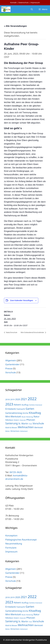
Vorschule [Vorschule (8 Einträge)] (38, 423)
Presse (9, 368)
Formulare (11, 548)
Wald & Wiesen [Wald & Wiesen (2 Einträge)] (11, 427)
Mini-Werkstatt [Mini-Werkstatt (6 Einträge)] (13, 416)
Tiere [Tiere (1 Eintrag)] (30, 424)
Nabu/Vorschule (11, 332)
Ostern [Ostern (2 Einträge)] (16, 420)
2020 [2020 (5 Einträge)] (18, 399)
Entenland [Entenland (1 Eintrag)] (39, 405)
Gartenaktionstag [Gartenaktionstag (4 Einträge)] (14, 413)
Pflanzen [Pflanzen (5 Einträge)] (31, 420)
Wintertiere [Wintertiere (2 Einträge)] (15, 431)
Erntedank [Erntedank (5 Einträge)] (11, 409)
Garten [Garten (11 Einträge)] (30, 409)
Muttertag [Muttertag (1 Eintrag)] (30, 417)
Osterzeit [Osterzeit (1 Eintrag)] (23, 420)
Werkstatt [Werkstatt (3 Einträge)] (39, 427)
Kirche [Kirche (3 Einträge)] (25, 413)
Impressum (35, 3)
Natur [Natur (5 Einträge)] (37, 417)
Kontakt (13, 3)
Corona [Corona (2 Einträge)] (32, 405)
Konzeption (11, 535)
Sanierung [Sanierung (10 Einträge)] (12, 423)
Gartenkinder (12, 364)
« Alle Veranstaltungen (15, 26)
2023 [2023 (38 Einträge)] (9, 404)
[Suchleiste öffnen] (32, 9)
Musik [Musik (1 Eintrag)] (24, 417)
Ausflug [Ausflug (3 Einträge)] (25, 405)
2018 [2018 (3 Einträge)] (7, 399)
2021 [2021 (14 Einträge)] (24, 399)
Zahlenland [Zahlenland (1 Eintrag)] (24, 431)
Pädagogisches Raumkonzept (21, 540)
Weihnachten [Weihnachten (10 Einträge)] (26, 427)
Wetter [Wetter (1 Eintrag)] (8, 431)
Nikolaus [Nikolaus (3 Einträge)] (9, 420)
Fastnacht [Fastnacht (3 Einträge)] (21, 409)
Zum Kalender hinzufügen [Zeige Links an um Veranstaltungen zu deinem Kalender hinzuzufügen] (22, 300)
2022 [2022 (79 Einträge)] (32, 399)
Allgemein (11, 360)
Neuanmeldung (14, 544)
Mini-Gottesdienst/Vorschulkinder (33, 332)
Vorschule (11, 372)
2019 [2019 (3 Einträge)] (12, 399)
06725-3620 (16, 472)
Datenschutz (23, 3)
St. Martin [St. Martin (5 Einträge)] (23, 424)
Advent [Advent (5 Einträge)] (17, 405)
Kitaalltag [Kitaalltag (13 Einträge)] (35, 413)
